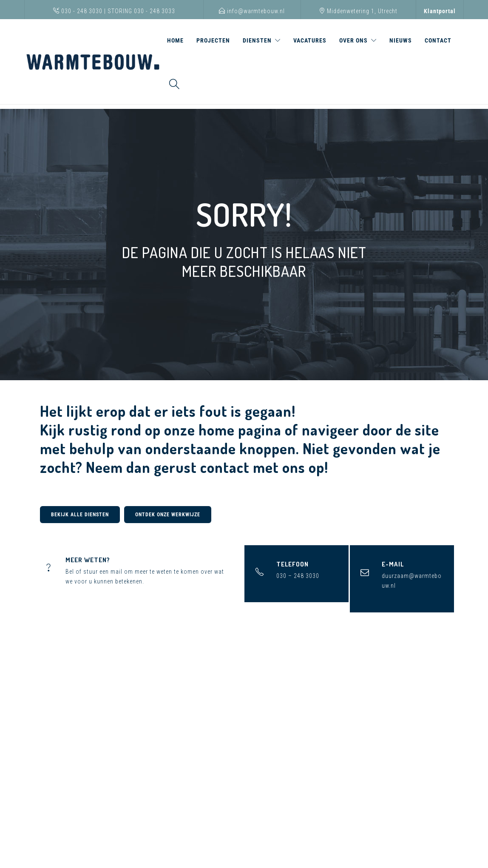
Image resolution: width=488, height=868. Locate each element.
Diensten (257, 40)
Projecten (213, 40)
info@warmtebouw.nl (252, 11)
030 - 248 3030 (78, 11)
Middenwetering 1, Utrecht (358, 11)
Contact (438, 40)
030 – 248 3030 (298, 576)
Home (175, 40)
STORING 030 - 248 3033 (141, 11)
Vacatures (310, 40)
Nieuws (401, 40)
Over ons (353, 40)
